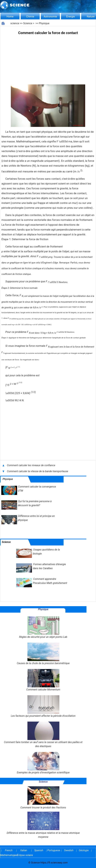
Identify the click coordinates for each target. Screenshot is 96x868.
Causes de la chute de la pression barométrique (43, 654)
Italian (24, 850)
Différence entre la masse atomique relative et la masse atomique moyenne (43, 825)
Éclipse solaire (25, 855)
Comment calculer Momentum (43, 680)
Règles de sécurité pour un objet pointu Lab (43, 627)
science (15, 23)
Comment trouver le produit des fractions (43, 798)
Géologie (84, 850)
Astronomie (50, 17)
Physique (44, 23)
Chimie (30, 17)
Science (28, 23)
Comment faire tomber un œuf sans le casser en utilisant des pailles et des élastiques (43, 735)
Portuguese (54, 850)
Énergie (70, 17)
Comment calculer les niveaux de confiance (31, 465)
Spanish (39, 850)
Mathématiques (7, 855)
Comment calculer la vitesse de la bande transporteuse (38, 471)
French (9, 850)
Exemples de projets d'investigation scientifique (43, 763)
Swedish (69, 850)
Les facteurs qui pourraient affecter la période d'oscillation (43, 706)
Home (10, 17)
